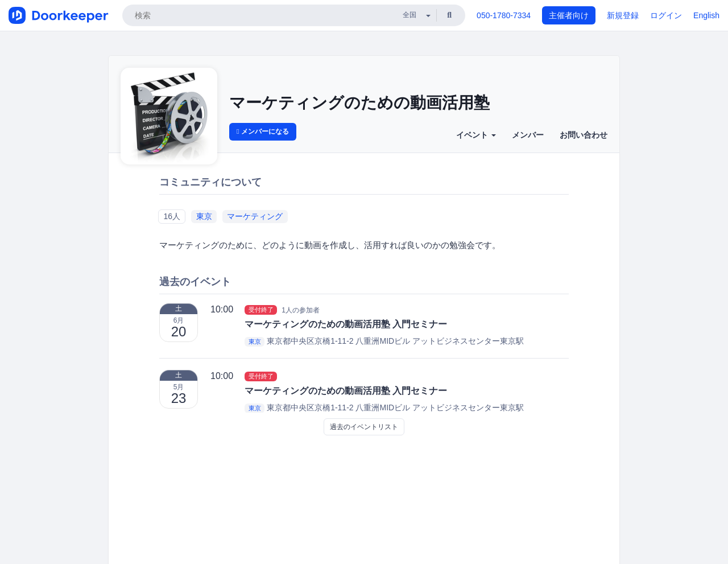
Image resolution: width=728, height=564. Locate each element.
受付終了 (261, 310)
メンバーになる (263, 131)
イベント (476, 135)
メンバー (528, 135)
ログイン (666, 15)
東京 (204, 216)
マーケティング (255, 216)
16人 (172, 216)
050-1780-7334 (504, 15)
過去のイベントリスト (364, 427)
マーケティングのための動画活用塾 (359, 103)
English (706, 15)
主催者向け (569, 15)
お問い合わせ (584, 135)
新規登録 (623, 15)
